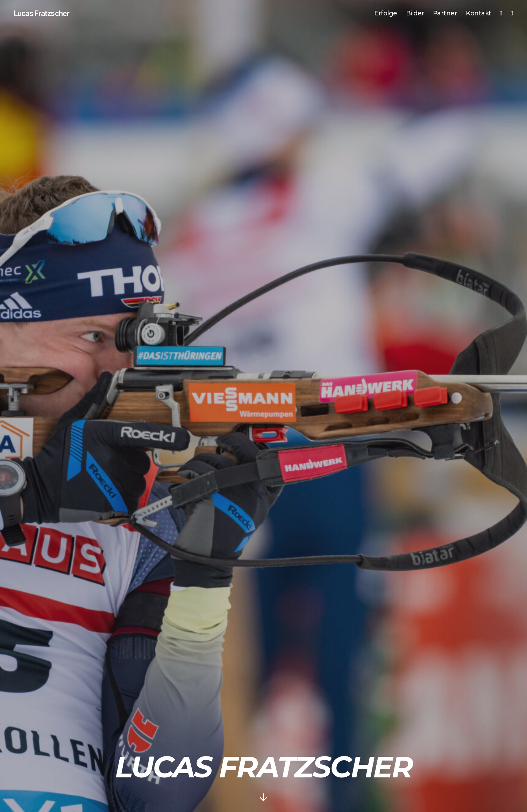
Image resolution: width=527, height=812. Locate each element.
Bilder (415, 14)
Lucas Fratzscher (47, 14)
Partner (445, 14)
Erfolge (386, 14)
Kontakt (479, 14)
